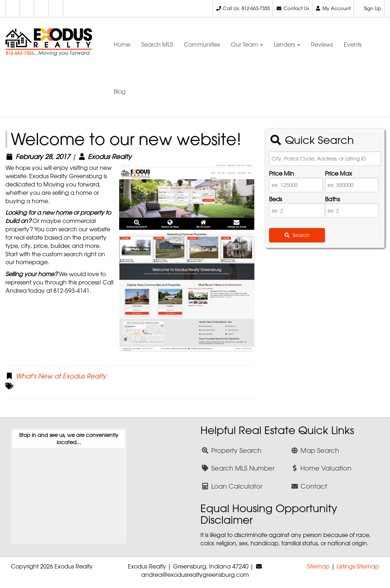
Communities (202, 44)
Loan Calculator (232, 486)
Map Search (315, 450)
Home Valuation (321, 468)
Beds (276, 199)
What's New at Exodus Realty (61, 376)
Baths (332, 199)
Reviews (322, 44)
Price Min (281, 173)
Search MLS (157, 44)
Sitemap (318, 566)
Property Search (231, 450)
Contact (309, 486)
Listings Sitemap (358, 566)
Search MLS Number (238, 468)
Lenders (287, 44)
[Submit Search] (297, 235)
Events (353, 44)
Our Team (247, 44)
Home (122, 44)
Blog (120, 91)
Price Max (339, 173)
